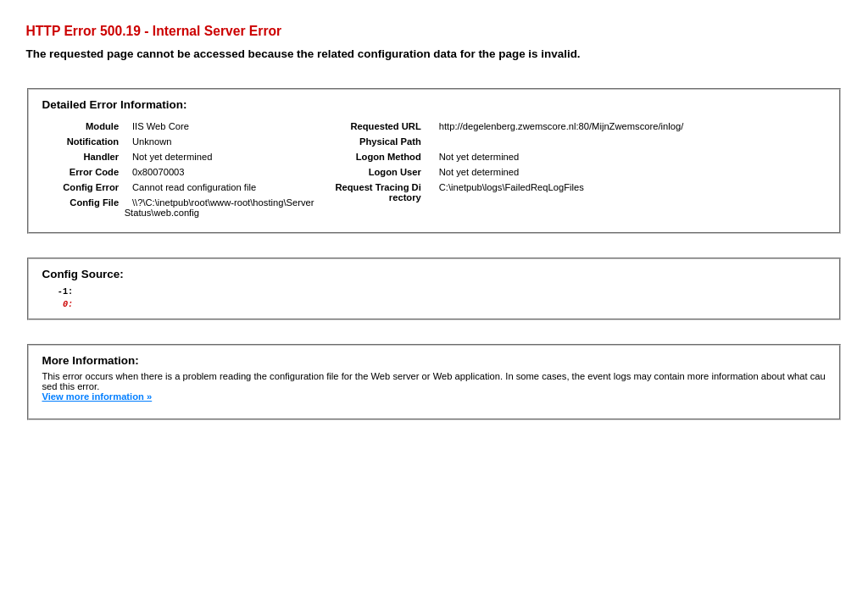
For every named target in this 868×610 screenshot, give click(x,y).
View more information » (97, 402)
